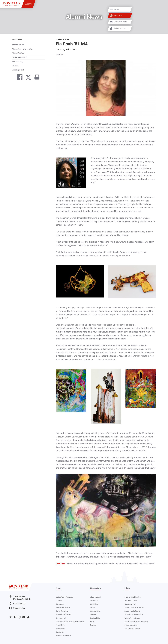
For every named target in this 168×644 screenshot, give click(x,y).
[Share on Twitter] (27, 78)
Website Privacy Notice (132, 618)
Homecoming (18, 62)
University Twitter (11, 617)
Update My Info (158, 28)
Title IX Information (131, 601)
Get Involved (60, 604)
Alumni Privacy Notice (63, 636)
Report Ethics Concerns (132, 629)
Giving (92, 621)
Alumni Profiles (18, 53)
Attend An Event (159, 22)
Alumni (28, 4)
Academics (94, 601)
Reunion (15, 66)
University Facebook (15, 617)
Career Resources (19, 57)
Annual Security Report (132, 611)
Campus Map (17, 608)
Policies (127, 588)
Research (93, 625)
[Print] (36, 78)
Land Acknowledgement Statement (136, 621)
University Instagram (19, 617)
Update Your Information (64, 597)
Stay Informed (61, 618)
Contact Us (60, 632)
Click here (60, 563)
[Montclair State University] (11, 4)
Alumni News (17, 39)
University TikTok (28, 617)
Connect (59, 601)
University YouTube (24, 617)
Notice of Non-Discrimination (134, 607)
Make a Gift (157, 16)
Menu (154, 9)
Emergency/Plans (130, 604)
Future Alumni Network (64, 615)
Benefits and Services (63, 607)
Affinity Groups (18, 45)
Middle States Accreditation (134, 615)
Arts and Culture (96, 611)
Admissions (94, 604)
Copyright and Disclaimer (133, 597)
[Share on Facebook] (18, 78)
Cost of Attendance (131, 625)
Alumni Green (61, 625)
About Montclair (96, 597)
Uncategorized (18, 70)
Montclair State (96, 588)
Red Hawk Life (95, 618)
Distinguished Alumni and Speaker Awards (70, 621)
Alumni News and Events (22, 49)
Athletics (93, 615)
